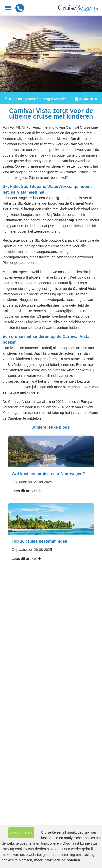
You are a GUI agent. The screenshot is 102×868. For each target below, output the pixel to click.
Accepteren (21, 833)
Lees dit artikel (26, 491)
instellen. (73, 860)
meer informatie (48, 860)
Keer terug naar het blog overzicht (36, 99)
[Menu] (8, 8)
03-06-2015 (86, 99)
